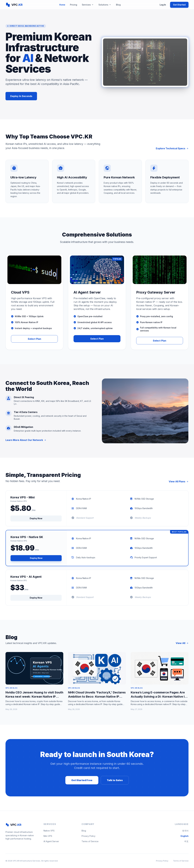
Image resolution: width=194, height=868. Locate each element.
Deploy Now (36, 518)
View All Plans (179, 481)
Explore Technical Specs (172, 148)
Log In (163, 5)
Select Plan (34, 339)
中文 (186, 841)
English (185, 836)
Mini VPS (48, 836)
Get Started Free (82, 780)
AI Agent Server (51, 841)
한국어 (185, 831)
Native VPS (49, 831)
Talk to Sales (115, 780)
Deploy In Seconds (21, 96)
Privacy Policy (88, 836)
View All (182, 643)
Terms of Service (90, 841)
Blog (118, 5)
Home (62, 5)
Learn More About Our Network (26, 440)
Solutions (105, 5)
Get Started (179, 5)
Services (88, 5)
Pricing (74, 5)
